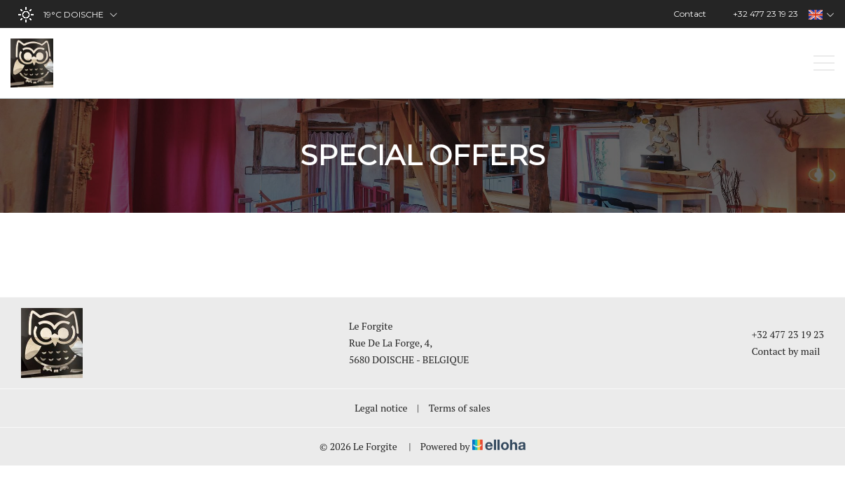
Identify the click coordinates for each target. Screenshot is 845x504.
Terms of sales (460, 408)
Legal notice (381, 408)
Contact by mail (778, 351)
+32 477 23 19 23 (780, 334)
